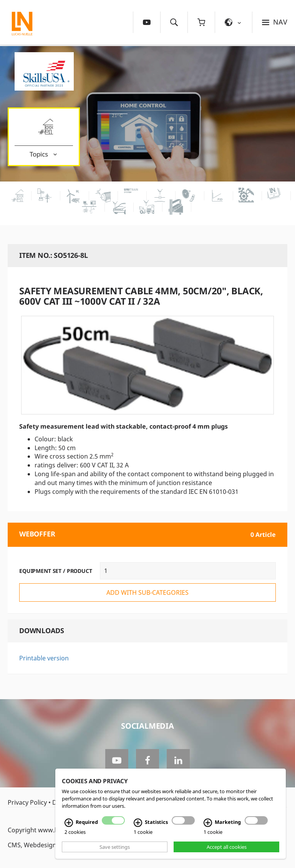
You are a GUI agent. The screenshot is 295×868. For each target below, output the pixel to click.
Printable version (44, 658)
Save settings (115, 847)
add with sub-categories (147, 592)
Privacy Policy (27, 802)
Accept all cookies (227, 847)
